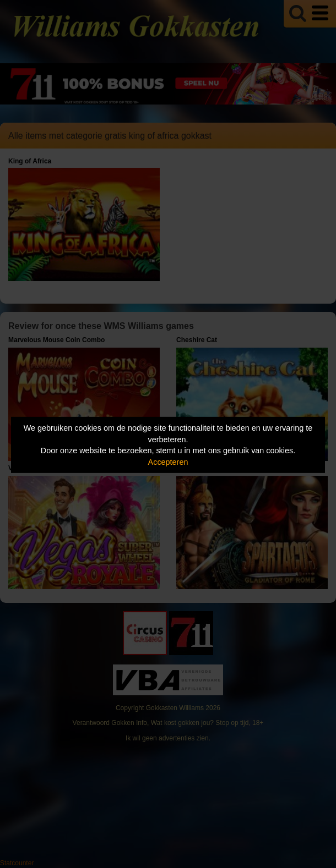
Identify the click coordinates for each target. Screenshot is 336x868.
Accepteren (168, 462)
